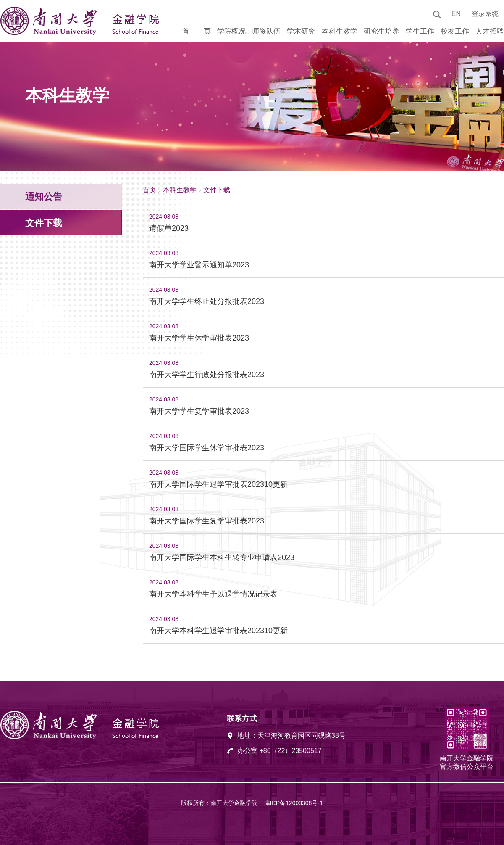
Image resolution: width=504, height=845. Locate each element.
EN (456, 14)
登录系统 (485, 14)
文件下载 (217, 190)
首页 (150, 190)
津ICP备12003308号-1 (294, 803)
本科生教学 (180, 190)
